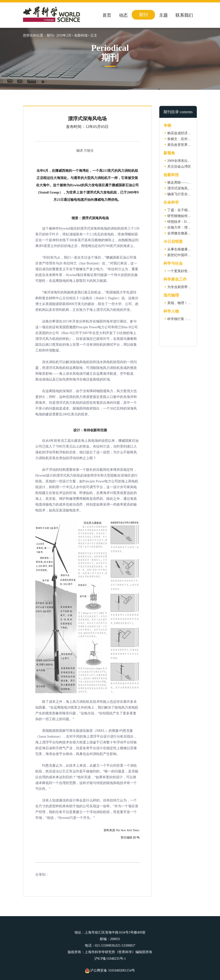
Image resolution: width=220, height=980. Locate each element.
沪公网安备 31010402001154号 (110, 970)
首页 (107, 15)
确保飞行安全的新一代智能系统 (191, 194)
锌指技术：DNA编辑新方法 (188, 222)
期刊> (51, 35)
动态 (123, 15)
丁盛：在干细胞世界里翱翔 (188, 210)
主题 (163, 15)
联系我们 (184, 15)
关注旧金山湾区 (179, 167)
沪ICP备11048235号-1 (110, 959)
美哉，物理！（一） (183, 303)
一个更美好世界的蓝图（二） (189, 271)
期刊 (143, 15)
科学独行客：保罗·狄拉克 (186, 319)
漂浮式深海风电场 (181, 188)
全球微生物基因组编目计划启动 (191, 233)
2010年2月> (65, 35)
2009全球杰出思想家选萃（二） (191, 161)
